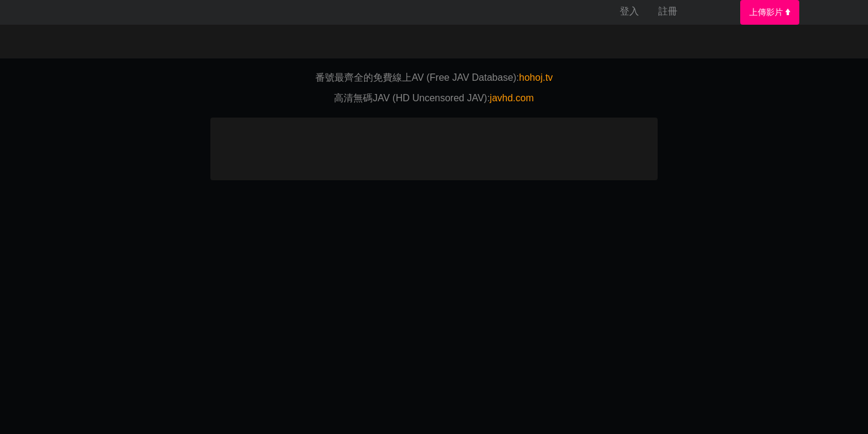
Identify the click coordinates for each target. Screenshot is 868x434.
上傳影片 (770, 12)
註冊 (668, 11)
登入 (629, 11)
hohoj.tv (536, 77)
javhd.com (512, 98)
